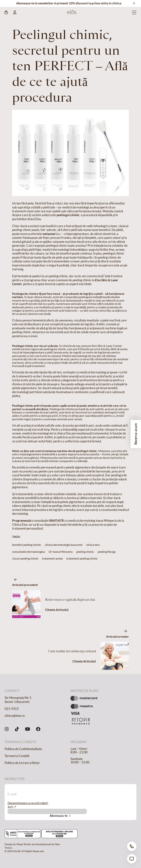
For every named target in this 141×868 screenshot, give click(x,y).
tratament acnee (52, 558)
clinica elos (93, 545)
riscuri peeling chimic (25, 558)
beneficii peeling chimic (27, 545)
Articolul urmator (117, 636)
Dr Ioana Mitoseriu (61, 552)
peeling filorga (107, 552)
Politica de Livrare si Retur (22, 763)
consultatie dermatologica (29, 552)
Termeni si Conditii (17, 756)
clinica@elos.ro (15, 716)
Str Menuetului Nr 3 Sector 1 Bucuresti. (18, 700)
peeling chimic (85, 552)
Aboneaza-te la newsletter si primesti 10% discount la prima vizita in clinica (69, 3)
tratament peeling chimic (82, 558)
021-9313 (12, 709)
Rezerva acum (136, 434)
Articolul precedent (25, 585)
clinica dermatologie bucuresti (64, 545)
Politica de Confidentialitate (23, 749)
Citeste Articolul (57, 610)
